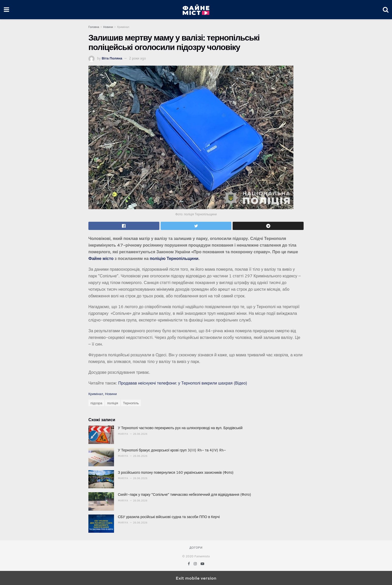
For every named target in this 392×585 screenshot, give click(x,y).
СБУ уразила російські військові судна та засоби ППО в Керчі (169, 517)
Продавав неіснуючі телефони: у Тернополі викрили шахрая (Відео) (183, 383)
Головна (94, 27)
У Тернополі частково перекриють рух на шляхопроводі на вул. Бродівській (180, 428)
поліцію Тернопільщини (174, 258)
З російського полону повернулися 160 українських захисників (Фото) (176, 472)
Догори (196, 548)
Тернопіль (131, 403)
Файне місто (101, 258)
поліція (113, 403)
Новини (108, 27)
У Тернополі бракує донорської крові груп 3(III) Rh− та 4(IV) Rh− (172, 450)
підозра (96, 403)
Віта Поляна (112, 58)
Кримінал (123, 27)
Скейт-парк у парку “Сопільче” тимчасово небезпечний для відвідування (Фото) (184, 495)
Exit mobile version (196, 578)
